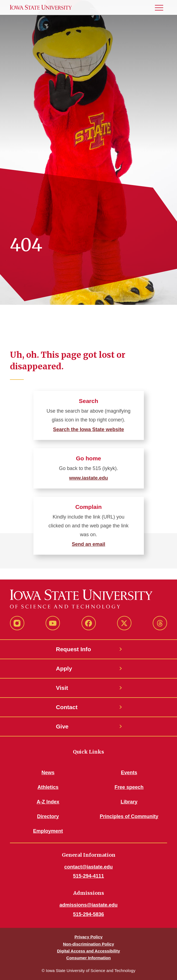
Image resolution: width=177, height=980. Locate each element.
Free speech (129, 787)
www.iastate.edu (88, 478)
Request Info (74, 649)
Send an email (88, 544)
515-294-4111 (88, 876)
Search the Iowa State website (88, 429)
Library (129, 802)
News (48, 773)
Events (129, 773)
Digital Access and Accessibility (88, 951)
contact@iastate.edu (89, 867)
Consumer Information (88, 958)
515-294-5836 (88, 914)
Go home (88, 458)
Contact (67, 707)
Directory (48, 816)
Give (62, 726)
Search (88, 401)
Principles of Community (129, 816)
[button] (161, 8)
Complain (89, 507)
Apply (64, 668)
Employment (48, 831)
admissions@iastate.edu (88, 905)
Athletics (48, 787)
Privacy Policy (89, 937)
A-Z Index (48, 802)
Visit (62, 688)
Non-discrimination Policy (88, 944)
